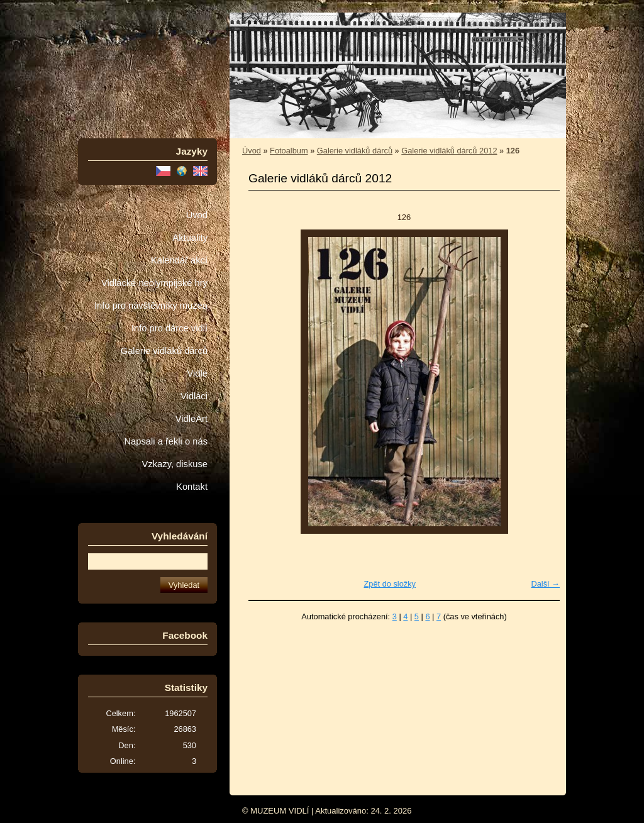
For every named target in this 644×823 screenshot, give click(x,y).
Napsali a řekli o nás (166, 441)
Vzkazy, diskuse (175, 464)
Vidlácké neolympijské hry (154, 283)
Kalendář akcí (179, 260)
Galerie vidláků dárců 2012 (449, 151)
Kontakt (192, 487)
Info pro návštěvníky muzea (151, 306)
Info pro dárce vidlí (169, 328)
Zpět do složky (390, 584)
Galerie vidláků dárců (164, 351)
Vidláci (194, 396)
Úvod (197, 215)
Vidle (197, 373)
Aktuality (190, 238)
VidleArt (192, 419)
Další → (545, 584)
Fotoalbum (289, 151)
